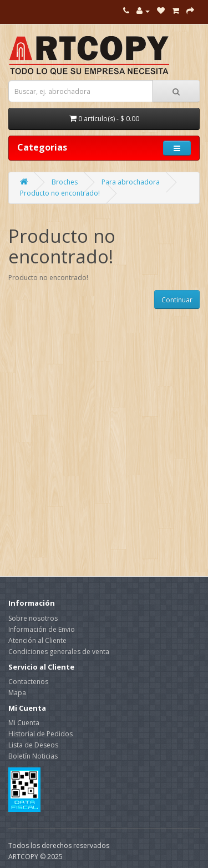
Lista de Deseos (33, 745)
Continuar (177, 300)
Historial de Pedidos (40, 734)
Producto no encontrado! (60, 193)
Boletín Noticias (33, 756)
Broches (65, 182)
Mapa (17, 693)
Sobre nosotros (33, 618)
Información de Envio (42, 629)
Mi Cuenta (24, 723)
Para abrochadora (131, 182)
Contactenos (28, 682)
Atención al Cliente (37, 640)
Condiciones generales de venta (59, 652)
